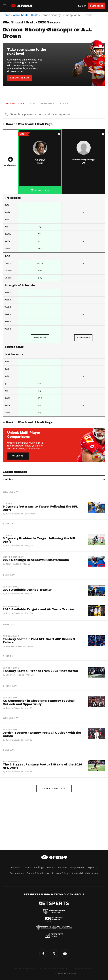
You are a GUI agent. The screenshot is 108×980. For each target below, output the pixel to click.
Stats (64, 103)
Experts (92, 867)
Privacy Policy (60, 873)
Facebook (43, 953)
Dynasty (8, 504)
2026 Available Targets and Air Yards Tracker (39, 609)
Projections (15, 103)
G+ (65, 953)
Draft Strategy (13, 557)
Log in (82, 6)
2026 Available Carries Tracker (27, 590)
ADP (32, 103)
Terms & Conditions (38, 873)
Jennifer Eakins (15, 646)
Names (51, 867)
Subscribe (97, 6)
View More (40, 338)
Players (16, 867)
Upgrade (18, 456)
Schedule (47, 103)
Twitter (54, 953)
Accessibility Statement (85, 873)
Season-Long (11, 587)
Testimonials (17, 873)
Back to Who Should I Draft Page (29, 124)
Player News (77, 867)
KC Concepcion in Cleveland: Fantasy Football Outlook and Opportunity (39, 702)
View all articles (54, 788)
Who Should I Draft (26, 15)
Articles (63, 867)
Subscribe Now (20, 78)
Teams (27, 867)
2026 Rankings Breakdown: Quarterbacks (36, 560)
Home (7, 15)
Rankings (39, 867)
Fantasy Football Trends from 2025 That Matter (41, 671)
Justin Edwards (14, 514)
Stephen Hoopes (15, 675)
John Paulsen (13, 564)
